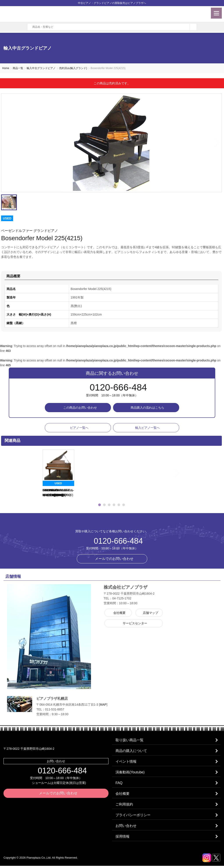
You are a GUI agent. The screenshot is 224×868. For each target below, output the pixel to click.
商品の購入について (131, 751)
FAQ (119, 784)
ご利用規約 (124, 806)
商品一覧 (18, 68)
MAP (103, 705)
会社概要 (123, 795)
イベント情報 (126, 762)
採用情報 (123, 839)
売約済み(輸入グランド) (73, 68)
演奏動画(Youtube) (130, 773)
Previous (37, 473)
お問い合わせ (126, 828)
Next (217, 143)
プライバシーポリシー (133, 817)
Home (6, 68)
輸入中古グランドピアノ (41, 68)
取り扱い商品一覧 (130, 740)
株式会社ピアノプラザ (112, 523)
